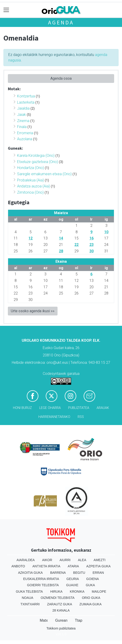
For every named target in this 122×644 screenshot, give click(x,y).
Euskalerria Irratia (41, 579)
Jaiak (21, 115)
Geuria (73, 579)
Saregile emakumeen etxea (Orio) (44, 174)
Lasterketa (26, 102)
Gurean (61, 620)
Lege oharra (50, 408)
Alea (82, 560)
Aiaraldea (26, 560)
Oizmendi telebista (58, 598)
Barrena (58, 573)
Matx (44, 620)
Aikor (47, 560)
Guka (90, 585)
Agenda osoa (61, 78)
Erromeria (25, 133)
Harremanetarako (54, 417)
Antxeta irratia (46, 566)
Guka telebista (29, 592)
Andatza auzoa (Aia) (34, 186)
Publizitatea (79, 408)
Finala (22, 127)
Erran (98, 573)
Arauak (103, 408)
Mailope (99, 592)
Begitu (79, 573)
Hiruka (56, 592)
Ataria (73, 566)
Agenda (61, 22)
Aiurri (65, 560)
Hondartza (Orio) (30, 168)
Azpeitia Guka (99, 566)
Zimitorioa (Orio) (30, 192)
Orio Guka (91, 598)
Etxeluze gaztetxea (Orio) (38, 162)
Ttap (79, 620)
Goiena (92, 579)
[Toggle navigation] (6, 10)
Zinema (23, 121)
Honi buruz (22, 408)
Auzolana (25, 139)
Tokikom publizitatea (61, 628)
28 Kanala (61, 610)
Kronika (77, 592)
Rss (81, 417)
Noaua (27, 598)
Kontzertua (26, 96)
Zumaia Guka (91, 604)
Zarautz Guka (60, 604)
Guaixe (72, 585)
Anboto (18, 566)
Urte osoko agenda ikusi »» (33, 311)
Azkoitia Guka (30, 573)
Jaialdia (23, 108)
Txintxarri (30, 604)
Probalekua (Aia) (30, 180)
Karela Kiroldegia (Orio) (36, 156)
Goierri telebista (43, 585)
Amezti (99, 560)
